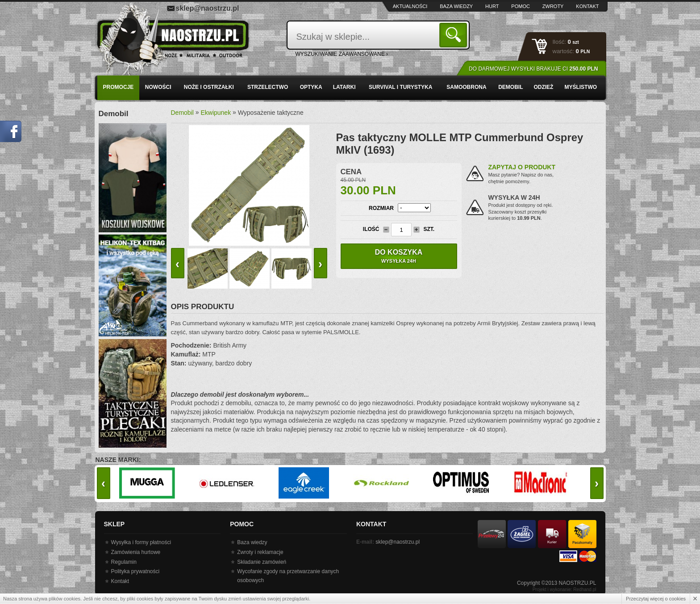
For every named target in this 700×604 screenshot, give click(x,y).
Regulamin (124, 562)
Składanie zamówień (262, 562)
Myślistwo (581, 87)
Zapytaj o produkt (522, 167)
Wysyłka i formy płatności (141, 542)
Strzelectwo (268, 87)
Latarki (344, 87)
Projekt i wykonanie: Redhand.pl (565, 589)
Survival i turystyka (400, 87)
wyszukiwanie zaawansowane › (342, 54)
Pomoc (521, 6)
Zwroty (553, 6)
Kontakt (587, 6)
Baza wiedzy (456, 6)
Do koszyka (399, 256)
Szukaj (455, 35)
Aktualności (410, 6)
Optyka (311, 87)
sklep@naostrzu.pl (208, 8)
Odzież (543, 87)
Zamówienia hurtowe (136, 552)
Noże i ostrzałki (209, 87)
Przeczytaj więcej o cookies (656, 599)
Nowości (158, 87)
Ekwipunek (216, 113)
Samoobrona (466, 87)
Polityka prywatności (135, 571)
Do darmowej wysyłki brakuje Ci (533, 69)
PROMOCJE (119, 87)
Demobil (510, 87)
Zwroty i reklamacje (260, 552)
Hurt (492, 6)
